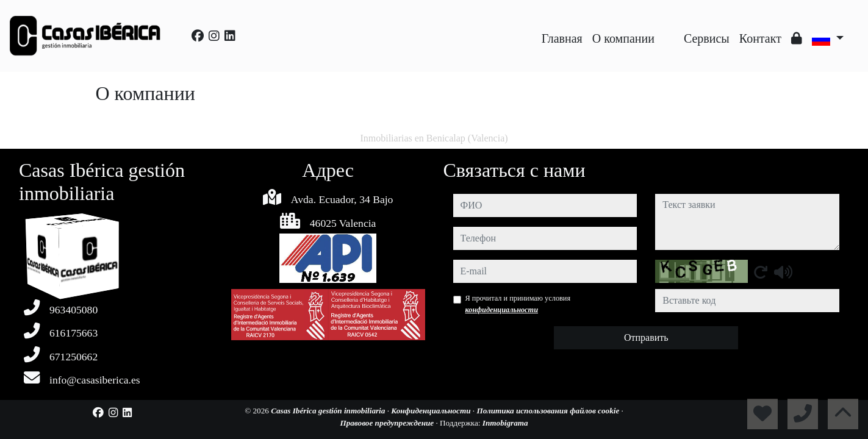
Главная (562, 38)
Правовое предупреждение (388, 423)
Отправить (646, 337)
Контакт (760, 38)
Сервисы (707, 38)
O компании (623, 38)
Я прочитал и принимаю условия (518, 304)
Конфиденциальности (432, 411)
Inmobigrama (505, 423)
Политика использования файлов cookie (549, 411)
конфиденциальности (502, 310)
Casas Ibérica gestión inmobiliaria (329, 411)
